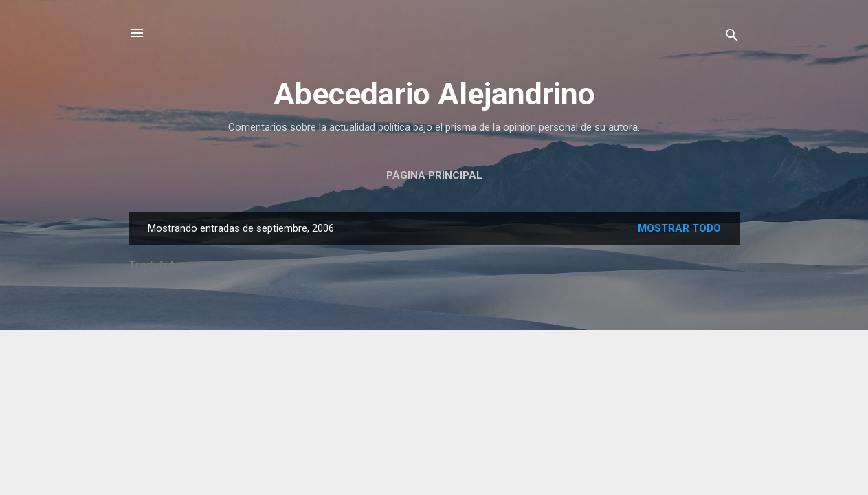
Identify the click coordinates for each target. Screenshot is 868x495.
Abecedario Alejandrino (434, 94)
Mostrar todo (679, 228)
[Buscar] (732, 37)
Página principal (434, 175)
